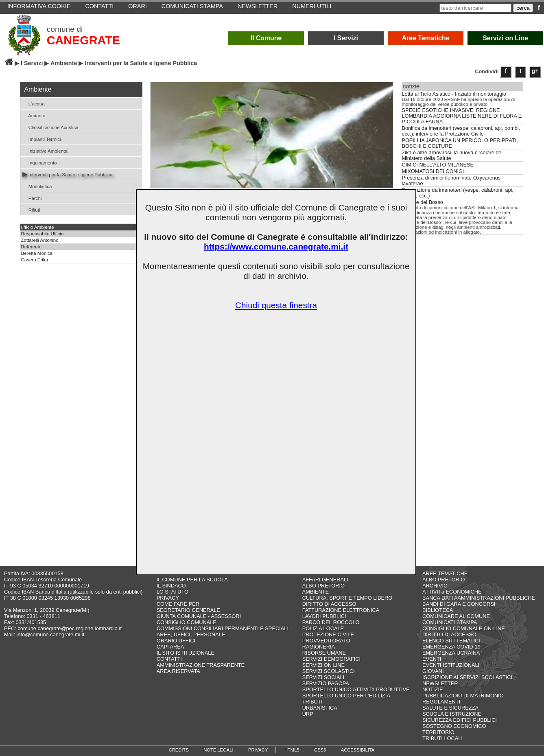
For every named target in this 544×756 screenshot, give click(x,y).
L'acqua (34, 103)
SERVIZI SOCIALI (323, 677)
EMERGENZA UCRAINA (451, 653)
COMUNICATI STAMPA (450, 622)
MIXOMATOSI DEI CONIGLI (435, 171)
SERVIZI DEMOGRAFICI (331, 659)
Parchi (32, 198)
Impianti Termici (42, 139)
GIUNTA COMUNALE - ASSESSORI (199, 616)
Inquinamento (40, 162)
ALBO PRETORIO (323, 586)
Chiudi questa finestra (276, 305)
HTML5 (292, 750)
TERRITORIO (438, 732)
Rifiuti (31, 209)
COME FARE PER (178, 604)
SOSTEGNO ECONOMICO (454, 726)
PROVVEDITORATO (326, 641)
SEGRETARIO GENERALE (188, 610)
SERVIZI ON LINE (323, 665)
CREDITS (179, 750)
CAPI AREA (170, 647)
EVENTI (432, 659)
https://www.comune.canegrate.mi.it (276, 247)
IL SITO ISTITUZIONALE (186, 653)
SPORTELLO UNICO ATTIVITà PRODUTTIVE (356, 689)
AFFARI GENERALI (325, 580)
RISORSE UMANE (324, 653)
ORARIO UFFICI (176, 641)
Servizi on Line (505, 38)
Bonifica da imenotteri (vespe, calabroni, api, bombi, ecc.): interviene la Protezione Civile (461, 131)
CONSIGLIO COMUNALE (187, 622)
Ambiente (64, 63)
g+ (535, 71)
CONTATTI (169, 659)
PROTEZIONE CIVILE (328, 634)
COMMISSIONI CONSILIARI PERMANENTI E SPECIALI (223, 628)
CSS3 (320, 750)
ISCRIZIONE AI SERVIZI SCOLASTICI (467, 677)
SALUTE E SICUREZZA (450, 708)
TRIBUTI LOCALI (442, 738)
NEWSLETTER (440, 683)
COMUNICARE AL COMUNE (456, 616)
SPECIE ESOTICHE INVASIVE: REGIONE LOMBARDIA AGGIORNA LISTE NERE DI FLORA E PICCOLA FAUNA (462, 116)
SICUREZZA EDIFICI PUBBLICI (460, 720)
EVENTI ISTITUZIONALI (451, 665)
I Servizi (346, 38)
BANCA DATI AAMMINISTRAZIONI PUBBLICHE (479, 598)
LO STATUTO (173, 592)
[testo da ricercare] (475, 8)
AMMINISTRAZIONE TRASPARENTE (201, 665)
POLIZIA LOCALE (323, 628)
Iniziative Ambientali (46, 150)
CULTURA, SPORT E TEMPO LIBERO (347, 598)
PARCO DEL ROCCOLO (331, 622)
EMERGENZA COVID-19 (451, 647)
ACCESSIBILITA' (358, 750)
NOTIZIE (433, 689)
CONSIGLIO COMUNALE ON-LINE (464, 628)
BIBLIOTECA (438, 610)
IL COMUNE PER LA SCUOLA (192, 580)
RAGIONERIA (319, 647)
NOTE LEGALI (218, 750)
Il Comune (266, 38)
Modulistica (37, 186)
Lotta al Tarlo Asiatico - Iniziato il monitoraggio (454, 94)
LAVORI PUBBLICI (324, 616)
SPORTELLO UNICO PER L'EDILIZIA (346, 696)
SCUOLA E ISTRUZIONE (452, 714)
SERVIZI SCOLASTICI (329, 671)
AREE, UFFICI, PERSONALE (191, 634)
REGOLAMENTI (441, 702)
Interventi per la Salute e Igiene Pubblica (68, 174)
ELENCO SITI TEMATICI (451, 641)
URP (308, 714)
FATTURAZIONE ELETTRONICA (341, 610)
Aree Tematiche (426, 38)
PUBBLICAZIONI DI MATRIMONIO (463, 696)
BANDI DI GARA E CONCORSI (459, 604)
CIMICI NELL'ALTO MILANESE (438, 165)
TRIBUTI (312, 702)
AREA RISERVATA (178, 671)
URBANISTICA (320, 708)
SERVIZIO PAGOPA (326, 683)
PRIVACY (168, 598)
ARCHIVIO (435, 586)
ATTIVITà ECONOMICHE (452, 592)
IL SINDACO (171, 586)
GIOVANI (433, 671)
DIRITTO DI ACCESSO (329, 604)
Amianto (34, 115)
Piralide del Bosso (423, 202)
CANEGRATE (83, 40)
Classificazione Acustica (50, 127)
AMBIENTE (316, 592)
